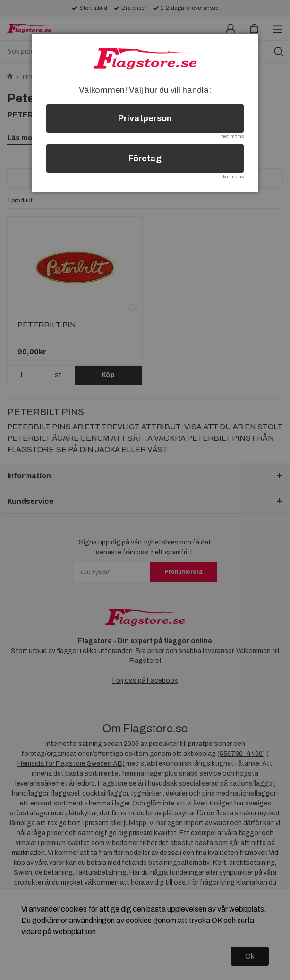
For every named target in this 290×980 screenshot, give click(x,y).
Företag (145, 159)
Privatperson (145, 118)
